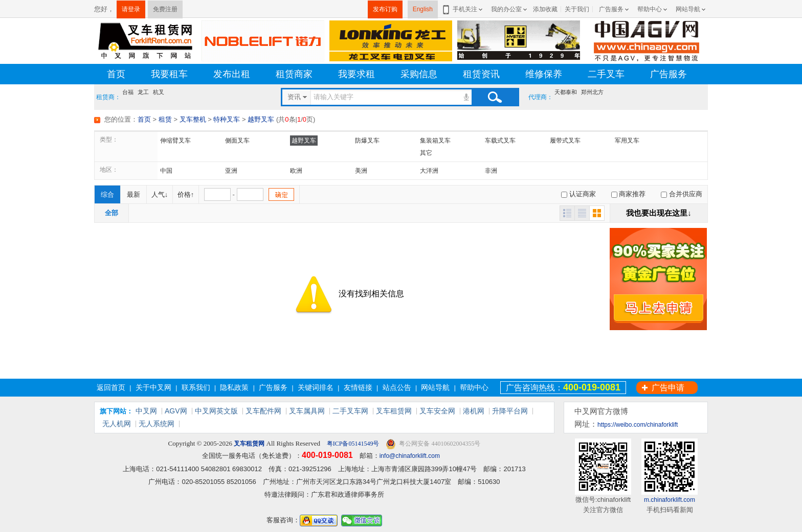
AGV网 (176, 411)
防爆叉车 (367, 141)
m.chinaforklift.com (670, 500)
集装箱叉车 (435, 141)
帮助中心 (650, 9)
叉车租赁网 (394, 411)
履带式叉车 (565, 141)
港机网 (474, 411)
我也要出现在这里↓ (659, 213)
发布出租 (232, 74)
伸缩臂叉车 (175, 141)
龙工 (143, 92)
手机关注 (463, 9)
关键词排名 (316, 387)
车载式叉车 (500, 141)
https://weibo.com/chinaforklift (638, 425)
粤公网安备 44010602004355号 (433, 444)
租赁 (165, 119)
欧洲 (296, 171)
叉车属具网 (307, 411)
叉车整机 (193, 119)
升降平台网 (510, 411)
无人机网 (117, 424)
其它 (426, 153)
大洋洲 (429, 171)
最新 (133, 194)
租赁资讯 (481, 74)
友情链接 (358, 387)
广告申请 (668, 388)
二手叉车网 (350, 411)
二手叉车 (606, 74)
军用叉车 (627, 141)
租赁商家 (294, 74)
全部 (112, 213)
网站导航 (688, 9)
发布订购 (385, 9)
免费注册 (165, 9)
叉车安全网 (437, 411)
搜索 (495, 97)
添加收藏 (545, 9)
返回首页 (111, 387)
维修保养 (544, 74)
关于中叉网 (153, 387)
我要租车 (169, 74)
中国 (166, 171)
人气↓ (160, 194)
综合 (107, 194)
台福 (128, 92)
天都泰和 (566, 92)
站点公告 (397, 387)
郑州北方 (592, 92)
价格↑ (186, 194)
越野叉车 (261, 119)
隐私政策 (234, 387)
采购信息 (419, 74)
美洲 (361, 171)
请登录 (131, 9)
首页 (116, 74)
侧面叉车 (237, 141)
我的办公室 (506, 9)
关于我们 (577, 9)
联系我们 (196, 387)
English (423, 9)
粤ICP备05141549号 (352, 444)
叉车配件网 (263, 411)
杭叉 (159, 92)
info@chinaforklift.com (410, 456)
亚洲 (231, 171)
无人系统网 (157, 424)
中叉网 (146, 411)
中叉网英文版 (216, 411)
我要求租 (357, 74)
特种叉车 (227, 119)
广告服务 (611, 9)
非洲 (491, 171)
